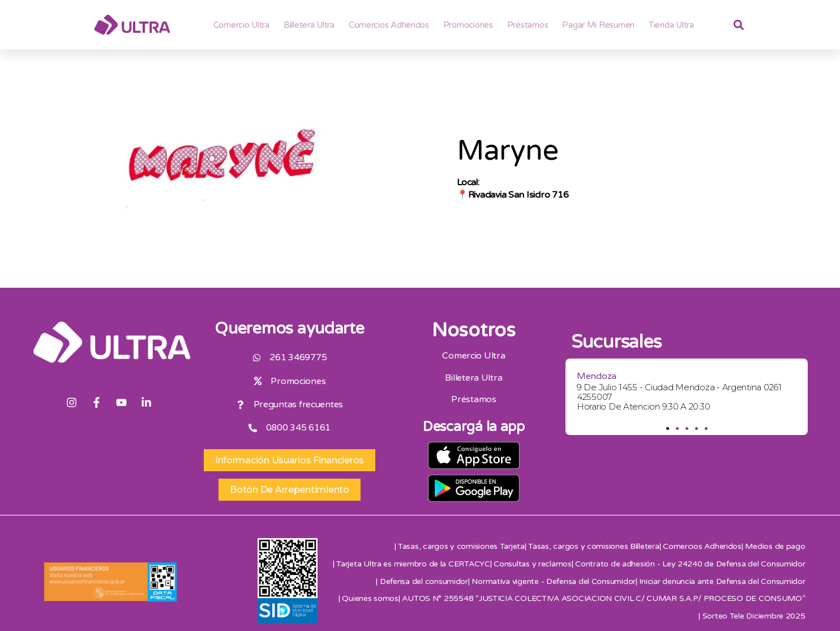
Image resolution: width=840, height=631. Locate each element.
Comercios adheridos (389, 25)
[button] (667, 429)
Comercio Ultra (241, 25)
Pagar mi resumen (598, 25)
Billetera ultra (309, 25)
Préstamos (528, 25)
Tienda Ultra (671, 25)
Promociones (468, 25)
